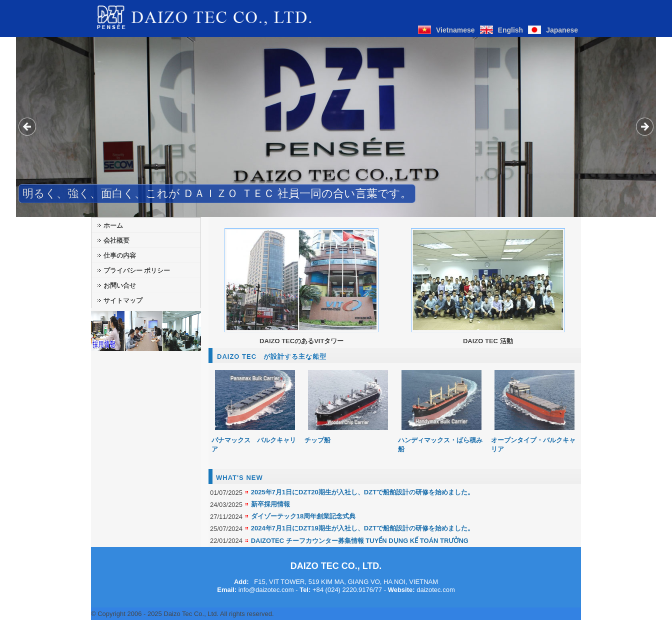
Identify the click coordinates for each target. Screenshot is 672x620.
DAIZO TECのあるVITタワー (301, 341)
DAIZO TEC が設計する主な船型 (272, 357)
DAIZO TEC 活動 (488, 341)
